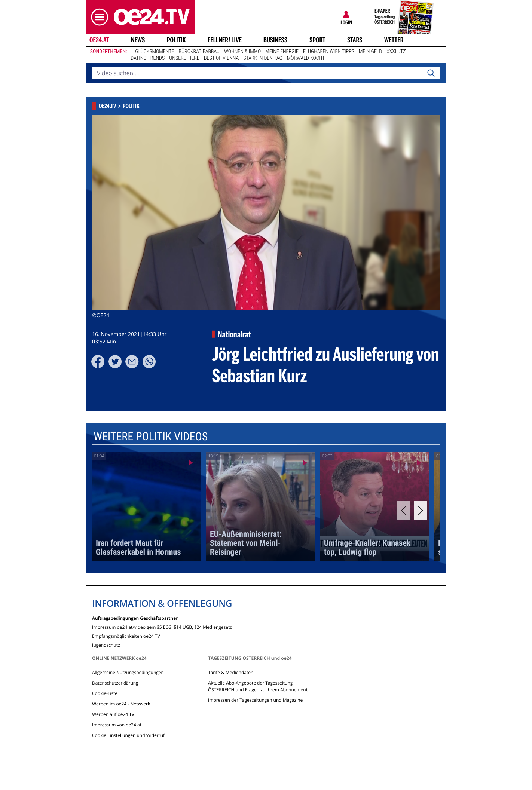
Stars (355, 40)
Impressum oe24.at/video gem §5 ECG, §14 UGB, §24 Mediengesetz (162, 627)
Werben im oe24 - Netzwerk (121, 704)
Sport (317, 40)
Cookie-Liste (105, 693)
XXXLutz (396, 52)
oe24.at (99, 40)
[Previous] (403, 510)
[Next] (420, 510)
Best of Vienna (221, 58)
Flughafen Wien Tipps (329, 52)
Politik (176, 40)
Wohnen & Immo (242, 52)
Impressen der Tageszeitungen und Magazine (255, 700)
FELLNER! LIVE (225, 40)
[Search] (431, 73)
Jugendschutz (106, 645)
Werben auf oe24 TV (113, 714)
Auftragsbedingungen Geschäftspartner (135, 618)
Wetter (394, 40)
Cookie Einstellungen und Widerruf (128, 735)
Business (275, 40)
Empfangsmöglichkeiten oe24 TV (126, 636)
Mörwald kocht (306, 58)
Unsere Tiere (184, 58)
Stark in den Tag (263, 58)
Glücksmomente (155, 52)
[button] (98, 17)
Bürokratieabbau (199, 52)
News (138, 40)
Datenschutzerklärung (115, 683)
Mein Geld (370, 52)
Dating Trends (148, 58)
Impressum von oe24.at (117, 725)
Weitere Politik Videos (151, 437)
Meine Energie (282, 52)
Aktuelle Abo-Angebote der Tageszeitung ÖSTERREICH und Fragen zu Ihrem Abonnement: (258, 686)
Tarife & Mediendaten (231, 672)
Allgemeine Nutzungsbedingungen (128, 672)
